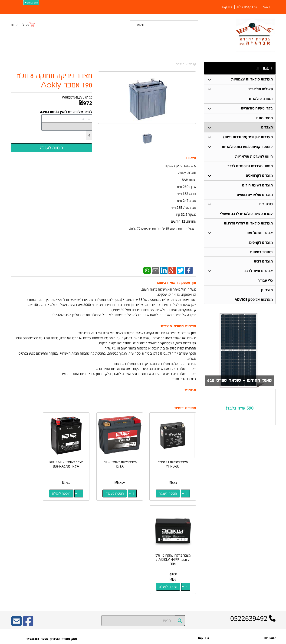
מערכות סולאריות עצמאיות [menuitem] (252, 79)
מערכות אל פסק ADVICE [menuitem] (254, 300)
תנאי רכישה (203, 560)
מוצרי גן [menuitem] (267, 291)
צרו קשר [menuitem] (227, 7)
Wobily (158, 640)
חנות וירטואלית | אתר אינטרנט (114, 640)
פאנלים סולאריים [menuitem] (260, 89)
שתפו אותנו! (202, 572)
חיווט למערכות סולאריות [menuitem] (254, 157)
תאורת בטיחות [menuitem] (261, 252)
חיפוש (140, 24)
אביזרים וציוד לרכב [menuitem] (259, 271)
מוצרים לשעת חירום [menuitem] (257, 185)
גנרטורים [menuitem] (266, 204)
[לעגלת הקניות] (23, 25)
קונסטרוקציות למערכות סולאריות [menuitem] (247, 147)
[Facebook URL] (28, 526)
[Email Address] (16, 526)
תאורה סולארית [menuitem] (261, 99)
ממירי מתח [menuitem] (265, 118)
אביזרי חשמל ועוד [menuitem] (259, 233)
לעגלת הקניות (20, 25)
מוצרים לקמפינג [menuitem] (261, 243)
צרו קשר (205, 566)
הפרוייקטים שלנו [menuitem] (248, 7)
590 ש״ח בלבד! (240, 409)
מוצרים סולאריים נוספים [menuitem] (255, 195)
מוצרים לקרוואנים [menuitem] (259, 176)
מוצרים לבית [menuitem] (263, 262)
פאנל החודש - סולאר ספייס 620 (238, 381)
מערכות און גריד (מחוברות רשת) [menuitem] (248, 137)
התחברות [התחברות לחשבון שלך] (31, 2)
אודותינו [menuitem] (271, 599)
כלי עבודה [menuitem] (265, 281)
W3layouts (68, 579)
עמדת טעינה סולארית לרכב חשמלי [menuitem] (246, 214)
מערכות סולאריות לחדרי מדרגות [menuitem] (248, 224)
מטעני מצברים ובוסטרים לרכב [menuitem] (250, 166)
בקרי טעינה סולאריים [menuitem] (257, 108)
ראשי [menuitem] (266, 7)
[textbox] (240, 409)
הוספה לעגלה (171, 488)
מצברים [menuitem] (267, 127)
